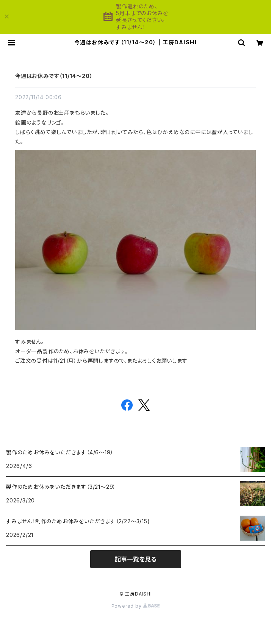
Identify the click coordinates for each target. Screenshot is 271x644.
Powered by (136, 606)
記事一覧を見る (136, 559)
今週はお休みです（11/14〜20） (54, 76)
